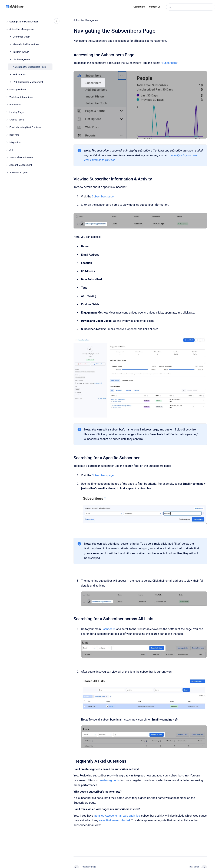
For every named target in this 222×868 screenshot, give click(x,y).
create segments (109, 780)
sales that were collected (114, 820)
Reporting (14, 135)
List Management (22, 59)
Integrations (16, 142)
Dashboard (108, 629)
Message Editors (18, 90)
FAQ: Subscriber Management (28, 82)
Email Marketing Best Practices (25, 127)
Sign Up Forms (17, 120)
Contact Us (155, 7)
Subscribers (169, 63)
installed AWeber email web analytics (117, 816)
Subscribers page (103, 196)
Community (139, 7)
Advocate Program (19, 172)
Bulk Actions (19, 74)
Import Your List (21, 52)
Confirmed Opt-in (21, 37)
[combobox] (191, 7)
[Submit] (170, 7)
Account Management (21, 165)
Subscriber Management (22, 29)
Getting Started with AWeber (24, 22)
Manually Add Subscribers (26, 44)
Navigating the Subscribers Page (29, 67)
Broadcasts (15, 105)
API (11, 150)
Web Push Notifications (21, 157)
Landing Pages (17, 112)
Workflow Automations (21, 97)
